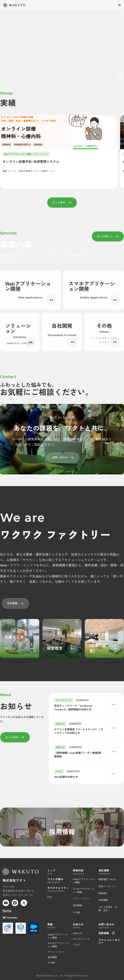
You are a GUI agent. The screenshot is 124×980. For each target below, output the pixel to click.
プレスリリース (81, 939)
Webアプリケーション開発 (58, 936)
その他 (51, 963)
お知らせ (78, 933)
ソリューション (56, 952)
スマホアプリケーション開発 (58, 945)
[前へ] (5, 152)
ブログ (76, 945)
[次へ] (119, 152)
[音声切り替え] (119, 75)
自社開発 (52, 957)
